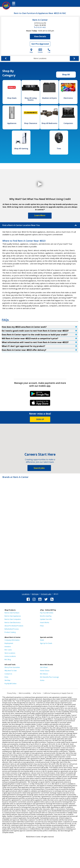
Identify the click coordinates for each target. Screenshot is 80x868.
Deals (42, 640)
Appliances (12, 123)
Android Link (40, 395)
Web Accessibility (25, 693)
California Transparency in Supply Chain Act (58, 693)
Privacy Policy (12, 693)
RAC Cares (8, 650)
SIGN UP (40, 419)
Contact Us (8, 674)
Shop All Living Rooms (31, 99)
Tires (59, 148)
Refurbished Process (12, 629)
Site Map (7, 680)
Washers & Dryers (49, 98)
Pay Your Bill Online (47, 613)
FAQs (42, 626)
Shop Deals (12, 98)
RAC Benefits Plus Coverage (49, 677)
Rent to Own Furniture (12, 613)
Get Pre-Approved (40, 44)
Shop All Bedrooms (49, 123)
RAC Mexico (44, 674)
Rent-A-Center (40, 20)
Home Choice (45, 671)
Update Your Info (46, 619)
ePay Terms (37, 693)
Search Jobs (39, 468)
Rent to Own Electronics (13, 623)
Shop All (66, 75)
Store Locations (10, 653)
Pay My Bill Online (10, 684)
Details (40, 51)
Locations (26, 594)
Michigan (35, 594)
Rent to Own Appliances (13, 616)
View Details (40, 36)
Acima (42, 680)
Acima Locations (10, 656)
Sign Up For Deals (46, 643)
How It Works (45, 623)
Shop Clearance (31, 123)
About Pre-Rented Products (14, 626)
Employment (9, 643)
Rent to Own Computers (13, 619)
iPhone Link (40, 404)
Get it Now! (44, 667)
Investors (8, 647)
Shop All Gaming (21, 148)
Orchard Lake (46, 594)
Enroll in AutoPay (46, 616)
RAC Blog (8, 660)
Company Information (12, 640)
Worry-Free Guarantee (12, 667)
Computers (68, 123)
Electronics (68, 98)
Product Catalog (10, 632)
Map (31, 51)
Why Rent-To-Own (11, 671)
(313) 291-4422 (41, 27)
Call (49, 51)
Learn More (40, 215)
